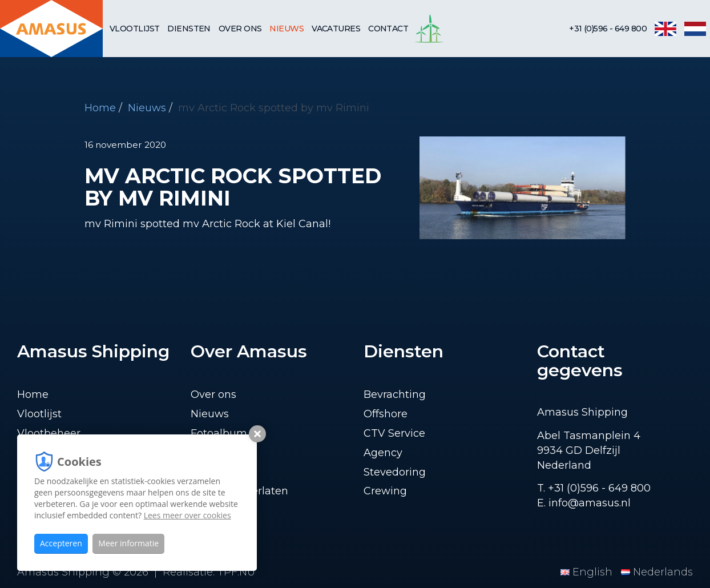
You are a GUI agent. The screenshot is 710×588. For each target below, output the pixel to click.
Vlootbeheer (49, 433)
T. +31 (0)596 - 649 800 (594, 488)
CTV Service (394, 433)
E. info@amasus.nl (584, 503)
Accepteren (61, 543)
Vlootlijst (134, 29)
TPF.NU (236, 572)
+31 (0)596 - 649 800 (608, 29)
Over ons (240, 29)
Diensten (189, 29)
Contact (388, 29)
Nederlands (657, 572)
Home (100, 108)
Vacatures (336, 29)
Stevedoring (395, 472)
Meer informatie (128, 543)
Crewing (385, 491)
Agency (383, 453)
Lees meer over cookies (187, 515)
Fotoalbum (219, 433)
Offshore (386, 414)
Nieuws (287, 29)
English (588, 572)
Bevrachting (395, 394)
